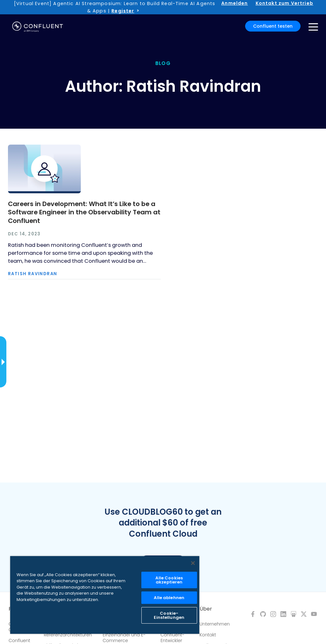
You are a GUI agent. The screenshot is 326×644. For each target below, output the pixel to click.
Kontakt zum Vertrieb (284, 3)
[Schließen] (193, 563)
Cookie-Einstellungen (169, 615)
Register (123, 11)
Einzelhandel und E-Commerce (124, 638)
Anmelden (234, 3)
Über (206, 609)
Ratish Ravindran (32, 274)
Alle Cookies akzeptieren (169, 580)
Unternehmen (215, 624)
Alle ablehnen (169, 598)
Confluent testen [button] (273, 26)
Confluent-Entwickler (172, 638)
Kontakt (208, 635)
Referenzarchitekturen (68, 635)
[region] (105, 595)
